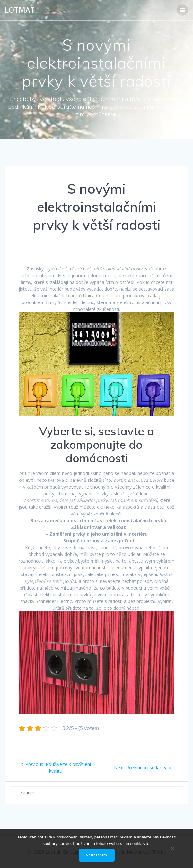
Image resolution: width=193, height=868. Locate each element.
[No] (172, 848)
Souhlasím (97, 855)
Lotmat (20, 10)
